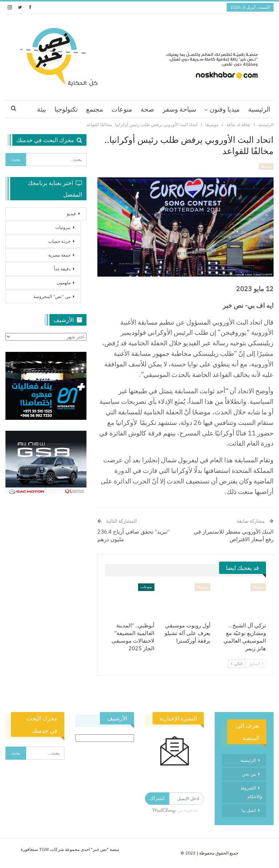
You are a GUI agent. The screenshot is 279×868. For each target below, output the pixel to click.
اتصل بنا (249, 810)
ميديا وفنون (225, 109)
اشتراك (157, 798)
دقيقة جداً (62, 269)
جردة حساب (59, 241)
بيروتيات (63, 227)
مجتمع (95, 109)
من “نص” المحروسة (52, 296)
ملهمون (64, 283)
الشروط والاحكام (251, 792)
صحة (147, 109)
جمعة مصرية (59, 255)
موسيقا (266, 166)
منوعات (122, 109)
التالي (237, 664)
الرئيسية (259, 109)
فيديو (71, 214)
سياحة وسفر (179, 109)
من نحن (249, 774)
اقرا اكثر (66, 109)
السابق (256, 664)
